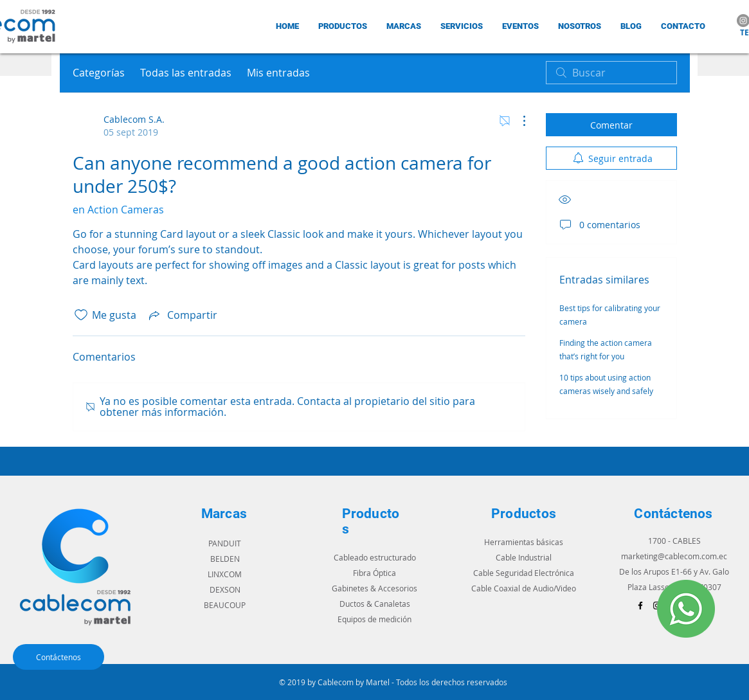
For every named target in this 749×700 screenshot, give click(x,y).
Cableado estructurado (375, 557)
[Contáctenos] (59, 657)
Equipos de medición (374, 619)
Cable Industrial (524, 557)
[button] (404, 26)
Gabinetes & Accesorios (374, 588)
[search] (611, 73)
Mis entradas (278, 73)
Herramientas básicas (524, 542)
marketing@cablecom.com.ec (674, 556)
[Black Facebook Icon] (640, 606)
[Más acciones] (518, 121)
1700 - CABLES (674, 541)
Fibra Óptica (374, 573)
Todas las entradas (186, 73)
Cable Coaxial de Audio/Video (524, 588)
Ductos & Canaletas (375, 604)
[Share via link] (182, 315)
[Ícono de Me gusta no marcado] (81, 315)
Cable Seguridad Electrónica (524, 573)
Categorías (99, 73)
